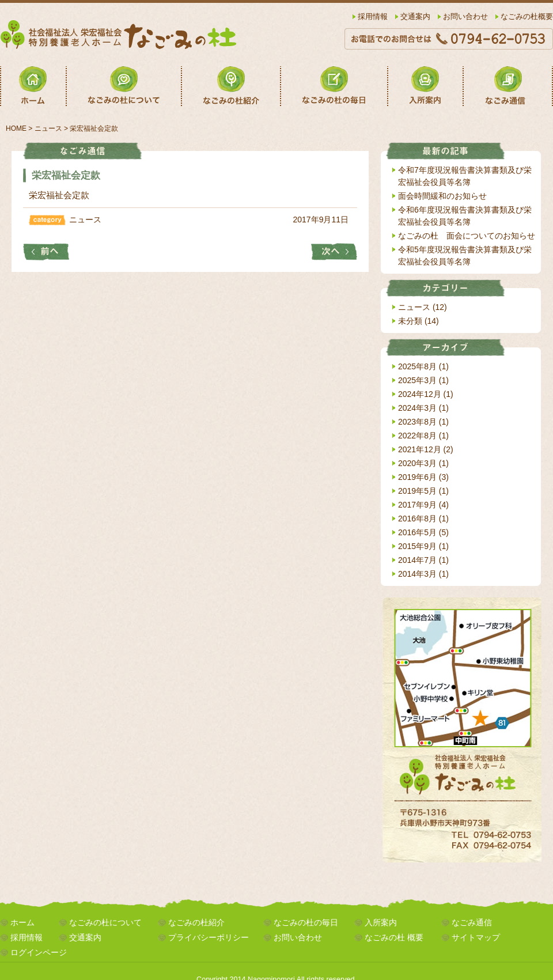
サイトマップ (476, 937)
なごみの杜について (105, 922)
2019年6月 (417, 477)
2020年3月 (417, 463)
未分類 (410, 321)
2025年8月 (417, 366)
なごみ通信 (472, 922)
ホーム (22, 922)
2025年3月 (417, 380)
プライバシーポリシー (209, 937)
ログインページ (39, 952)
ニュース (85, 220)
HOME (16, 128)
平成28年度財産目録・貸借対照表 (46, 252)
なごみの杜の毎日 (306, 922)
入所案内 (381, 922)
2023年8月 (417, 422)
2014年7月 (417, 560)
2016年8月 (417, 519)
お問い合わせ (465, 17)
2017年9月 (417, 505)
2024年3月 (417, 408)
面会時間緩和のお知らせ (442, 196)
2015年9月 (417, 546)
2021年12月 (420, 449)
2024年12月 (420, 394)
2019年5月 (417, 491)
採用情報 (373, 17)
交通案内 (415, 17)
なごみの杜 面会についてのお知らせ (467, 236)
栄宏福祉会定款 (59, 195)
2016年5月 (417, 532)
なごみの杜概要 (527, 17)
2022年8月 (417, 436)
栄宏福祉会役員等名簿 (334, 252)
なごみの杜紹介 (196, 922)
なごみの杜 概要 (394, 937)
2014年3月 (417, 574)
